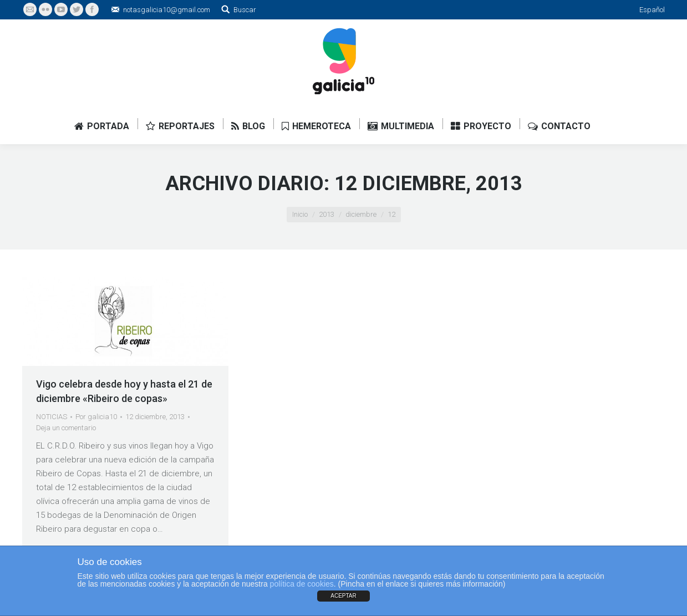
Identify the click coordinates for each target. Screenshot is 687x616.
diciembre (361, 214)
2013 (327, 214)
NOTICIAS (52, 417)
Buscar (245, 10)
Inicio (300, 214)
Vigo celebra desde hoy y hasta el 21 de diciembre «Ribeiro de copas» (124, 391)
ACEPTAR (343, 596)
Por (96, 417)
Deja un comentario (66, 428)
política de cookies (302, 584)
